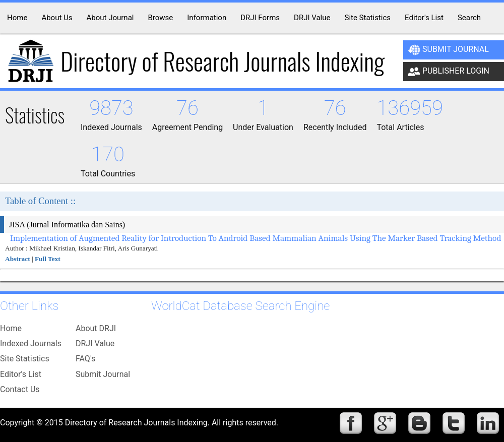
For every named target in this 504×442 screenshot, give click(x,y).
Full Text (48, 259)
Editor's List (21, 374)
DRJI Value (95, 343)
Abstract (18, 259)
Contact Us (20, 389)
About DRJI (96, 328)
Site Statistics (25, 359)
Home (11, 328)
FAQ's (85, 359)
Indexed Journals (31, 343)
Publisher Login (449, 72)
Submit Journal (448, 50)
